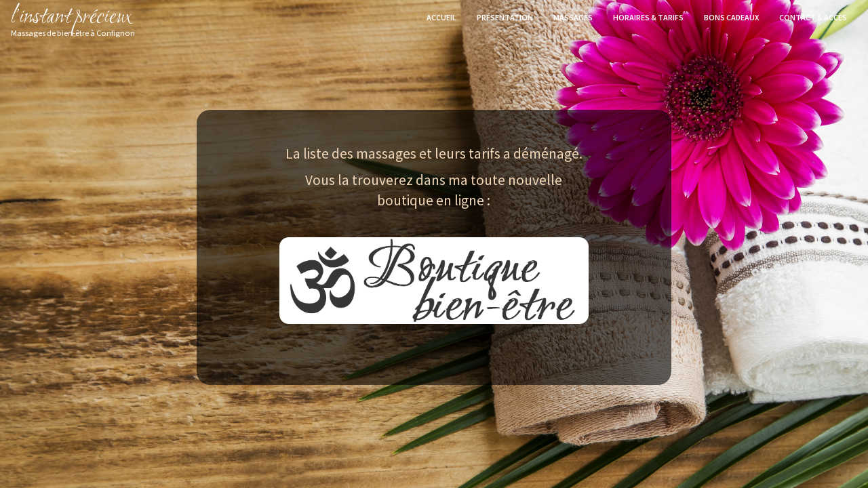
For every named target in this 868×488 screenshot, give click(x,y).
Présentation (505, 17)
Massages (573, 17)
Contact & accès (813, 17)
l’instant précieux (73, 18)
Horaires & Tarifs (648, 17)
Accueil (441, 17)
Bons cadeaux (731, 17)
